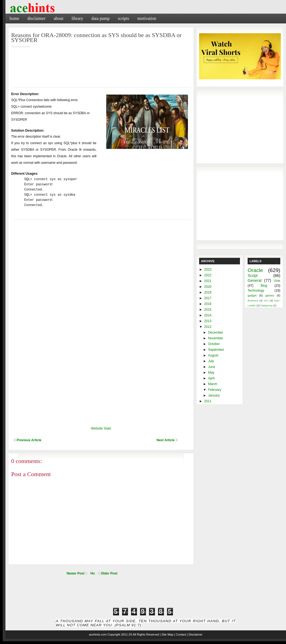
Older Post (109, 573)
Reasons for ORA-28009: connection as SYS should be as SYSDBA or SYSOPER (96, 37)
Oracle (255, 270)
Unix (277, 281)
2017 (208, 298)
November (216, 338)
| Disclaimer (195, 634)
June (212, 367)
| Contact (180, 634)
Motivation (147, 18)
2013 (208, 321)
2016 (208, 304)
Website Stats (101, 428)
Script (253, 276)
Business (253, 300)
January (214, 395)
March (213, 384)
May (211, 373)
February (215, 390)
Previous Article (29, 440)
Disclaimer (37, 18)
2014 (208, 315)
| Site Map (167, 634)
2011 (208, 401)
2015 (208, 310)
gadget (252, 295)
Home (14, 18)
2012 (208, 327)
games (270, 295)
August (213, 355)
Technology (256, 291)
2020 (208, 287)
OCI (266, 300)
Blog (264, 286)
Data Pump (100, 18)
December (216, 332)
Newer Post (76, 573)
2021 (208, 281)
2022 (208, 275)
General (255, 280)
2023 (208, 270)
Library (77, 18)
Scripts (123, 18)
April (211, 378)
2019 (208, 292)
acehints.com (98, 634)
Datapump (266, 305)
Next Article (166, 440)
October (214, 344)
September (216, 350)
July (211, 361)
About (59, 18)
